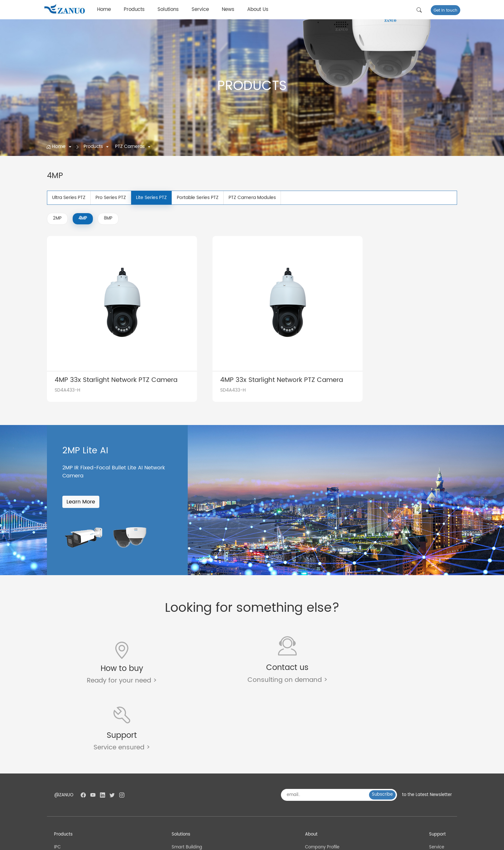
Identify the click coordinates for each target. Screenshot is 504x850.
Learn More (81, 481)
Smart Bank (184, 777)
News (228, 9)
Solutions (168, 9)
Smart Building (187, 760)
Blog (433, 785)
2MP (57, 219)
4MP (83, 219)
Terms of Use (411, 841)
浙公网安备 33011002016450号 (176, 841)
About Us (258, 9)
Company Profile (322, 760)
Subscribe (382, 707)
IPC (58, 760)
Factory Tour (318, 769)
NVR (59, 777)
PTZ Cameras (130, 146)
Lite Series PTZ (151, 198)
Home (104, 9)
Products (134, 9)
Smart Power (185, 785)
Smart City (183, 769)
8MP (108, 219)
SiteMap (386, 841)
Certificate (316, 785)
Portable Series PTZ (198, 198)
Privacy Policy (443, 841)
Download (439, 777)
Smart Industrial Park (194, 794)
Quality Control (320, 777)
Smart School (186, 802)
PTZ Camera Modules (252, 198)
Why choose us (321, 794)
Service (200, 9)
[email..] (328, 708)
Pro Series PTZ (111, 198)
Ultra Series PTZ (69, 198)
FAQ (432, 769)
